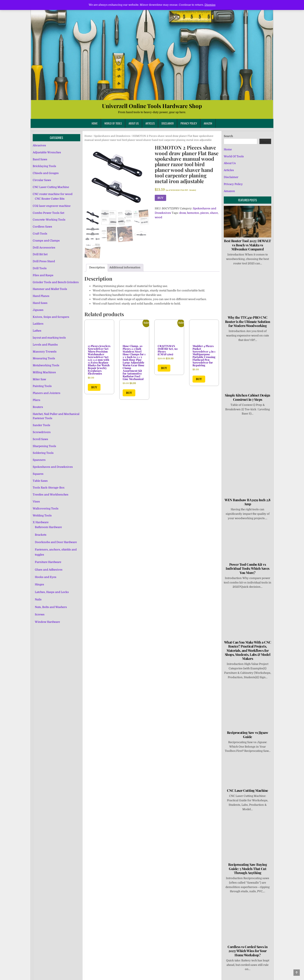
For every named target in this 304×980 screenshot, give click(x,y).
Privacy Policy (189, 123)
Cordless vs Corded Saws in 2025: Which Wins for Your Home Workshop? (248, 951)
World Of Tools (113, 123)
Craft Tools (40, 234)
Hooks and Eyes (46, 577)
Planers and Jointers (47, 393)
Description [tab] (97, 267)
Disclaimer (168, 123)
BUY (160, 198)
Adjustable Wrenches (47, 152)
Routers (38, 407)
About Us (134, 123)
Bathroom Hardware (48, 527)
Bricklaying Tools (44, 166)
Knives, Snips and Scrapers (51, 317)
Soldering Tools (43, 453)
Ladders (38, 324)
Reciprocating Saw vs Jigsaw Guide (248, 734)
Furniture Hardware (48, 562)
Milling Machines (44, 372)
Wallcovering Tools (46, 509)
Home (95, 123)
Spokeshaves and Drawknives (112, 136)
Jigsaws (38, 310)
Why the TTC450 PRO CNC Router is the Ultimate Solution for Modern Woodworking (248, 321)
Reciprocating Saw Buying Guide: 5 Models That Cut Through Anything (248, 868)
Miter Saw (39, 379)
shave (214, 213)
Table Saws (40, 481)
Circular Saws (42, 180)
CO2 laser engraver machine (52, 206)
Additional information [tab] (125, 267)
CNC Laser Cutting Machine (51, 187)
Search (228, 136)
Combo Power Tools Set (48, 213)
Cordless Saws (42, 227)
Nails (38, 599)
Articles (150, 123)
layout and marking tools (49, 338)
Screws (40, 614)
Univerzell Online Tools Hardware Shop (152, 106)
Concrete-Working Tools (49, 220)
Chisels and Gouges (46, 173)
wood (158, 217)
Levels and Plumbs (45, 345)
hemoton (193, 213)
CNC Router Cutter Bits (50, 199)
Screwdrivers (42, 432)
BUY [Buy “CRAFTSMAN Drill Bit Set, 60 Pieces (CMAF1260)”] (164, 368)
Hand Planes (41, 296)
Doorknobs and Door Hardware (56, 542)
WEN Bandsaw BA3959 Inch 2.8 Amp (248, 502)
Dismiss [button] (210, 5)
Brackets (41, 535)
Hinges (39, 584)
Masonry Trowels (45, 352)
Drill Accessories (44, 248)
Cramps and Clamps (46, 241)
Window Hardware (47, 622)
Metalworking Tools (46, 365)
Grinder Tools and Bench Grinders (56, 282)
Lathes (37, 331)
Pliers (37, 400)
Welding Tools (42, 515)
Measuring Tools (44, 358)
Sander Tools (41, 425)
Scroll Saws (40, 439)
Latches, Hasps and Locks (52, 592)
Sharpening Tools (44, 446)
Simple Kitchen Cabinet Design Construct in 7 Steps (248, 397)
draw (183, 213)
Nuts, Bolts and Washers (51, 607)
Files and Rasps (43, 275)
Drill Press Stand (44, 261)
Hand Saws (40, 303)
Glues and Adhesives (49, 570)
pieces (205, 213)
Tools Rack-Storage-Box (49, 488)
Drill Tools (40, 268)
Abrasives (39, 145)
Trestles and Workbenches (51, 495)
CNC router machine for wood (53, 194)
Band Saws (40, 159)
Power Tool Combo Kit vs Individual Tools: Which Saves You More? (248, 568)
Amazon (208, 123)
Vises (36, 502)
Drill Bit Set (40, 254)
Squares (38, 474)
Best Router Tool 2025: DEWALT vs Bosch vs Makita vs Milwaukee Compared (248, 245)
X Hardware (41, 522)
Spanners (39, 460)
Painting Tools (42, 386)
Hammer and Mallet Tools (50, 289)
